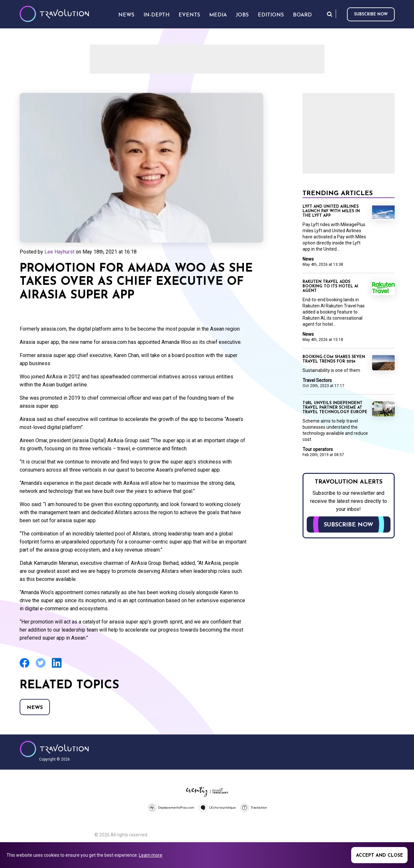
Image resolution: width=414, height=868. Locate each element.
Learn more (151, 855)
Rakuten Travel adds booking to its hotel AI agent (330, 286)
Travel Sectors (317, 380)
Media (218, 15)
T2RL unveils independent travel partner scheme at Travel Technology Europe (335, 408)
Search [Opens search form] (330, 14)
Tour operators (318, 449)
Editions (271, 15)
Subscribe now (371, 15)
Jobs (242, 15)
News (35, 708)
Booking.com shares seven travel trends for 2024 (334, 359)
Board (302, 15)
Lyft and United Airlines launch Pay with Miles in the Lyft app (331, 211)
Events (189, 15)
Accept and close (380, 856)
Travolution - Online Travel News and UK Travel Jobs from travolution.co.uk (54, 749)
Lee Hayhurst (59, 252)
